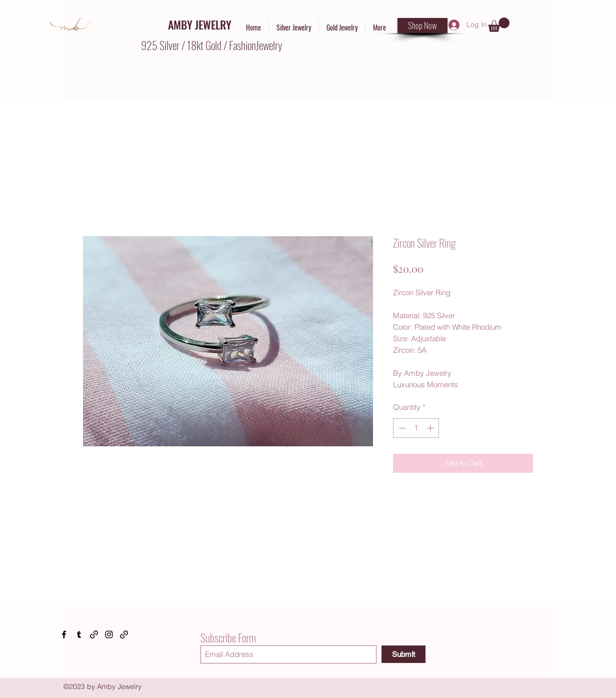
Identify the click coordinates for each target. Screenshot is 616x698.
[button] (499, 25)
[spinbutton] (416, 428)
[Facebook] (64, 634)
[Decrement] (401, 428)
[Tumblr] (79, 634)
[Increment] (431, 428)
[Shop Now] (422, 26)
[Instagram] (109, 634)
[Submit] (403, 654)
